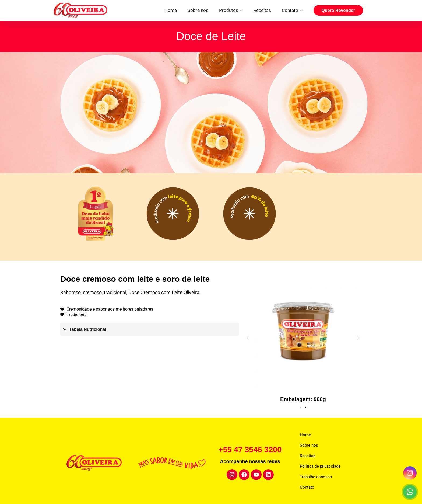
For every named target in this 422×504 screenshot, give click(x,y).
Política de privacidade (320, 466)
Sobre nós (198, 10)
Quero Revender (338, 10)
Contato (290, 10)
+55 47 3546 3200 (250, 449)
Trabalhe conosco (316, 477)
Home (171, 10)
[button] (248, 338)
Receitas (262, 10)
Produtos (229, 10)
